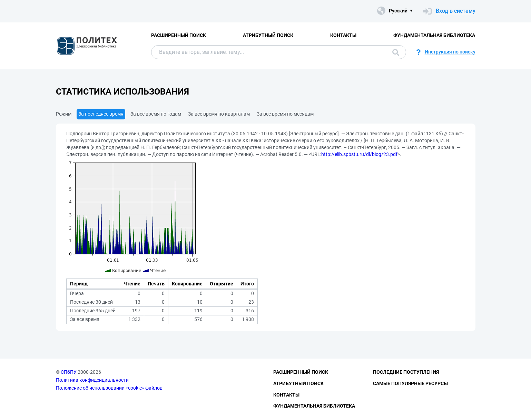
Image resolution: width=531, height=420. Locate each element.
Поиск (396, 52)
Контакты (343, 35)
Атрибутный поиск (268, 35)
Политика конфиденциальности (92, 380)
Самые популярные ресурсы (410, 383)
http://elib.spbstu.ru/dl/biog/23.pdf (359, 154)
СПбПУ (68, 372)
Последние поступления (406, 372)
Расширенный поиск (179, 35)
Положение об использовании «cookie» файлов (109, 388)
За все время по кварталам (219, 114)
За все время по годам (156, 114)
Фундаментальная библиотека (434, 35)
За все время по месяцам (285, 114)
